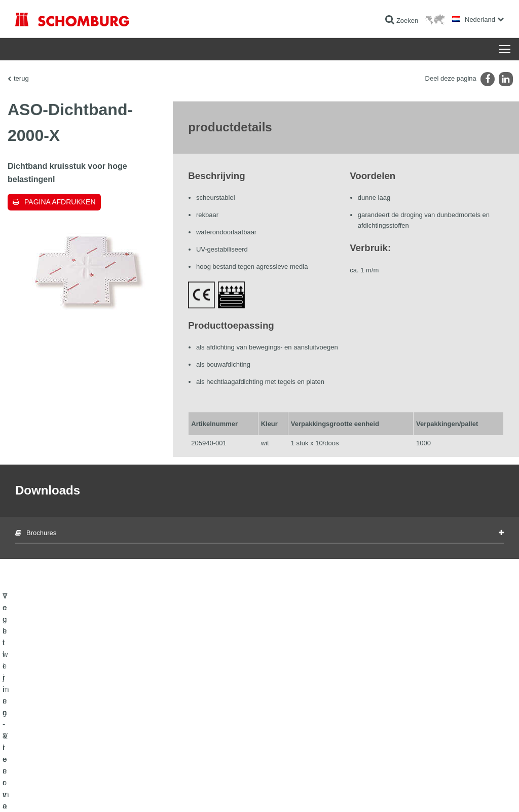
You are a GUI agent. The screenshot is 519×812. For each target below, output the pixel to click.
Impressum (57, 792)
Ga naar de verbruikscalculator (224, 724)
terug (21, 78)
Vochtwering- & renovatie (49, 724)
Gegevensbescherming (101, 792)
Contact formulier (206, 754)
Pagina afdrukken (60, 202)
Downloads (198, 739)
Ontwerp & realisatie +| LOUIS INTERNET (461, 792)
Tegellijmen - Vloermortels (50, 739)
